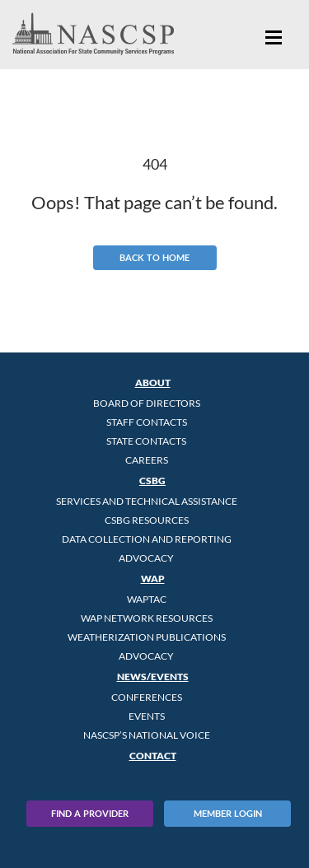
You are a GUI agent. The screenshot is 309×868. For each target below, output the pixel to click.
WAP (153, 579)
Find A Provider (90, 813)
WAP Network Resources (147, 618)
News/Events (153, 677)
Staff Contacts (147, 422)
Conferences (147, 697)
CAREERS (147, 460)
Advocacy (146, 558)
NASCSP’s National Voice (147, 735)
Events (147, 716)
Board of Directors (147, 403)
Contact (153, 756)
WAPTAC (147, 599)
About (153, 383)
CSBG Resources (147, 520)
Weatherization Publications (147, 637)
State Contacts (146, 441)
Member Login (228, 813)
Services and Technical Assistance (147, 501)
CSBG (152, 481)
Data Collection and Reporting (147, 539)
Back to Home (154, 257)
